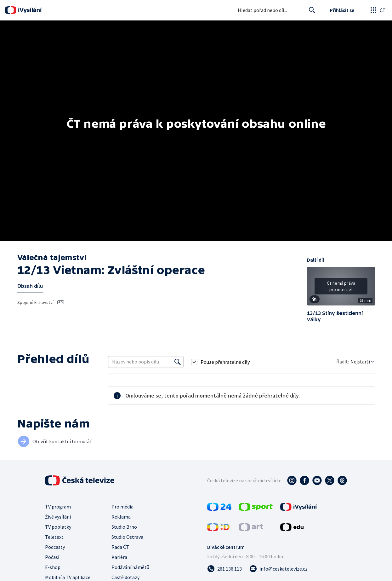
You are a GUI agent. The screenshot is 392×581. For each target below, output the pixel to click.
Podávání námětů (130, 567)
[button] (341, 288)
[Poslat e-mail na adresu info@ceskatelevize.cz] (278, 569)
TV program (58, 507)
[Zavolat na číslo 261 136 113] (224, 569)
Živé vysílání (58, 517)
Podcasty (55, 547)
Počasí (52, 557)
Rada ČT (120, 547)
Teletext (54, 537)
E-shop (53, 567)
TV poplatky (58, 527)
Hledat (310, 13)
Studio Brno (124, 527)
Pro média (122, 507)
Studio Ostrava (127, 537)
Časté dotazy (125, 577)
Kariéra (119, 557)
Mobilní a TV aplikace (68, 577)
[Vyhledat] (178, 362)
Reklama (121, 517)
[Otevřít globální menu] (378, 10)
